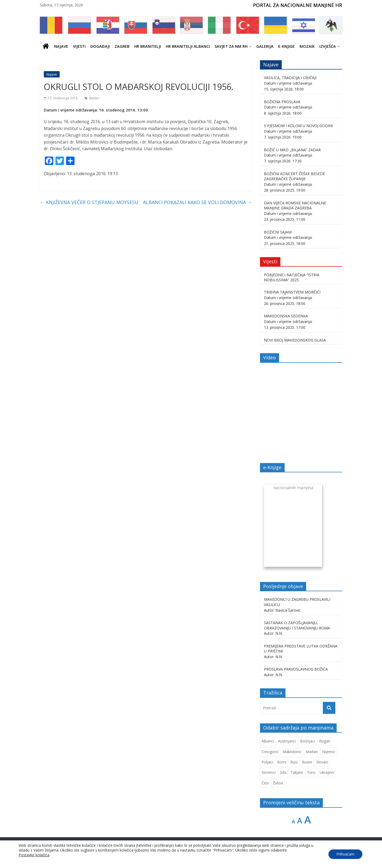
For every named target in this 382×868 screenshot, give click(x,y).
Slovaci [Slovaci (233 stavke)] (322, 762)
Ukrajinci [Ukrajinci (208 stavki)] (327, 772)
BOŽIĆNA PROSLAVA (282, 102)
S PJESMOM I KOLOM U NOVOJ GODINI (298, 126)
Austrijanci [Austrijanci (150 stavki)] (287, 741)
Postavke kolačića (34, 855)
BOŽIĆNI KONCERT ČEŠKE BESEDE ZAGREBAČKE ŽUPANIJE (294, 176)
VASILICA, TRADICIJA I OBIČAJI (290, 78)
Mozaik (307, 46)
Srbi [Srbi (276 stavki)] (283, 772)
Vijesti (79, 46)
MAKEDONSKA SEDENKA (286, 316)
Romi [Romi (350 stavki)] (282, 762)
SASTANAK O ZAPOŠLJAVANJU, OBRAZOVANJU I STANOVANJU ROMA (297, 625)
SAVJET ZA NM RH (231, 46)
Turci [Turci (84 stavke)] (311, 772)
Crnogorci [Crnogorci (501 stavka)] (270, 752)
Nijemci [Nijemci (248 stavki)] (329, 752)
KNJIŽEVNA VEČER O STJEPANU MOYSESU (89, 202)
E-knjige (286, 46)
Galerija (265, 46)
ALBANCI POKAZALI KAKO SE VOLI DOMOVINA (197, 202)
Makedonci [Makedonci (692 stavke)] (292, 752)
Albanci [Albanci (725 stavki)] (268, 741)
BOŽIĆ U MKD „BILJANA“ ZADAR (292, 150)
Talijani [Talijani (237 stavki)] (297, 772)
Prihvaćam (345, 854)
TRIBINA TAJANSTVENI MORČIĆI (292, 292)
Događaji (100, 46)
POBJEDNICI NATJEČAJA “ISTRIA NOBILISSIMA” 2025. (292, 277)
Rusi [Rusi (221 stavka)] (294, 762)
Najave (61, 46)
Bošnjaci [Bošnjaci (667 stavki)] (307, 741)
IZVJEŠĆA (328, 46)
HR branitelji (148, 46)
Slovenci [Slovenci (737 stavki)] (269, 772)
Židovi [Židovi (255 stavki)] (278, 783)
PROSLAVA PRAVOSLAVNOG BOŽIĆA (296, 669)
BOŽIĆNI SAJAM (278, 232)
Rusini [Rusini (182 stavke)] (307, 762)
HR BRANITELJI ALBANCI (188, 46)
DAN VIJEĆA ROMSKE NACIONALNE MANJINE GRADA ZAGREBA (295, 206)
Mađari (94, 98)
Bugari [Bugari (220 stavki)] (325, 741)
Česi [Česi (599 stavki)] (265, 783)
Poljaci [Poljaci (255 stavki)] (267, 762)
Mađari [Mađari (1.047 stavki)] (312, 752)
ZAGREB (122, 46)
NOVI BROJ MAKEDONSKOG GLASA (295, 340)
